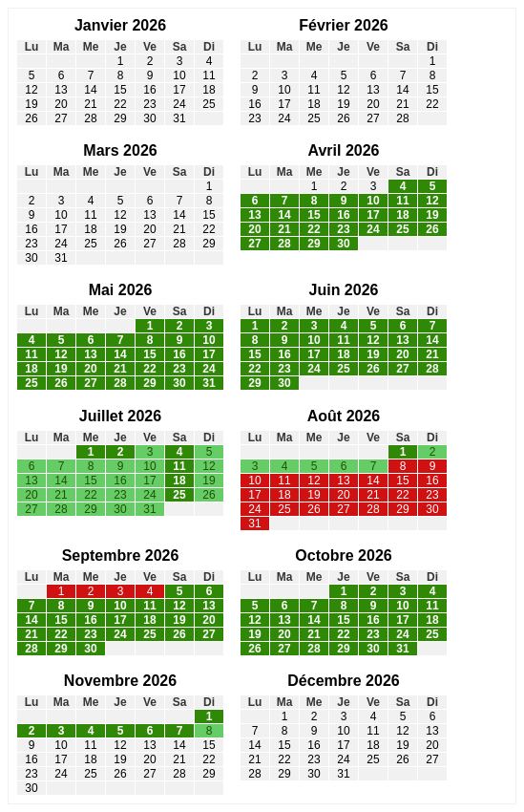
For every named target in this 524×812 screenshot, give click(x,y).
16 (149, 90)
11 (209, 75)
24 (179, 104)
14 (90, 90)
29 (120, 118)
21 (90, 104)
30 (149, 118)
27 (61, 118)
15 (120, 90)
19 (31, 104)
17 (179, 90)
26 (31, 118)
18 (209, 90)
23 (149, 104)
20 (61, 104)
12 (31, 90)
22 (120, 104)
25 (209, 104)
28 (90, 118)
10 (179, 75)
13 (61, 90)
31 (179, 118)
